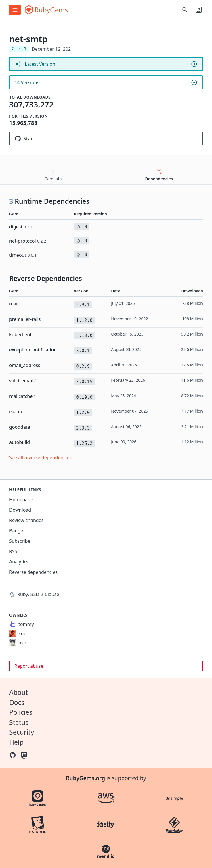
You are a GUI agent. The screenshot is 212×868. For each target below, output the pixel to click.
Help (16, 742)
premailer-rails (25, 319)
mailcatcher (22, 396)
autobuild (20, 442)
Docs (17, 702)
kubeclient (20, 334)
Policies (21, 712)
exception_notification (33, 350)
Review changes (26, 520)
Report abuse (29, 666)
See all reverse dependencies (40, 457)
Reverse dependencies (33, 572)
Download (20, 510)
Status (19, 722)
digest (21, 227)
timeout (23, 255)
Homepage (21, 500)
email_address (25, 365)
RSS (13, 551)
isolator (17, 411)
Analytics (19, 562)
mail (14, 304)
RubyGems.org (85, 778)
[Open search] (185, 10)
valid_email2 (23, 381)
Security (22, 732)
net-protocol (28, 241)
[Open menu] (15, 10)
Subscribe (20, 541)
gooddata (20, 427)
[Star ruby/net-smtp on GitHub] (106, 139)
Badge (16, 531)
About (19, 692)
